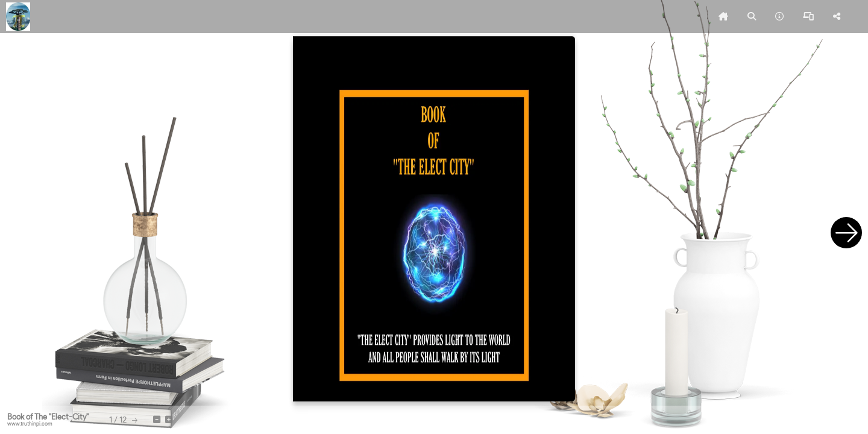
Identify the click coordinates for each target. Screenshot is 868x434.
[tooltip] (723, 17)
